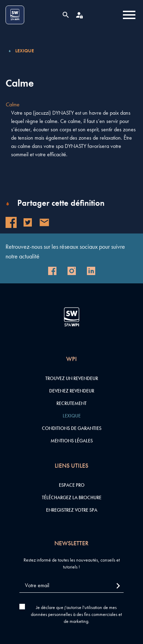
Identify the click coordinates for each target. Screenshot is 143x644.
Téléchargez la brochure (72, 497)
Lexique (25, 51)
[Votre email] (71, 586)
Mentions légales (72, 441)
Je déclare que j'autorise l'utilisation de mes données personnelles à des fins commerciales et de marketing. (76, 614)
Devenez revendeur (72, 391)
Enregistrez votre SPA (72, 510)
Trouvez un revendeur (72, 378)
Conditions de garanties (72, 428)
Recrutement (71, 403)
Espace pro (72, 485)
